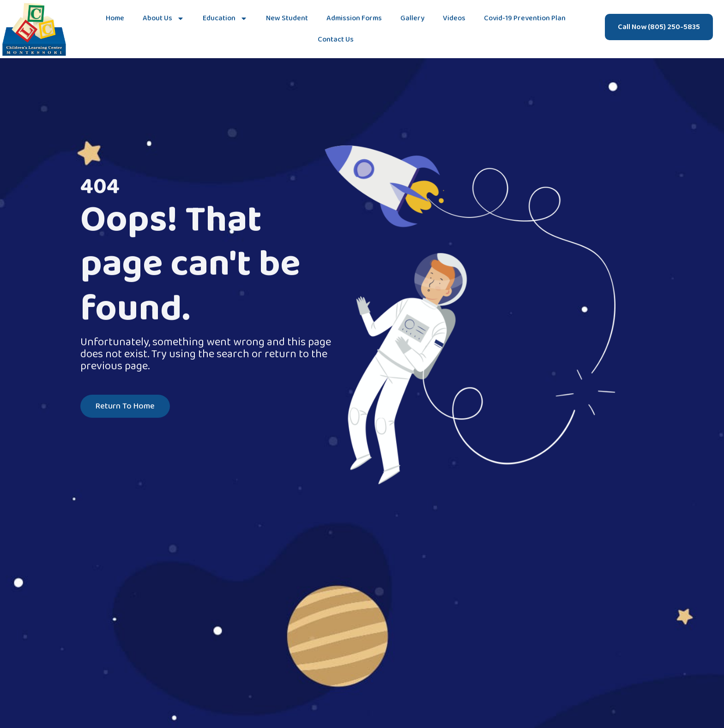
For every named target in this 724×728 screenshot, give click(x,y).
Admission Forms (354, 18)
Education (225, 18)
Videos (454, 18)
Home (115, 18)
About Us (163, 18)
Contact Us (336, 39)
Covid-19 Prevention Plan (525, 18)
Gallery (412, 18)
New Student (287, 18)
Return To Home (125, 407)
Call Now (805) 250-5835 (659, 27)
